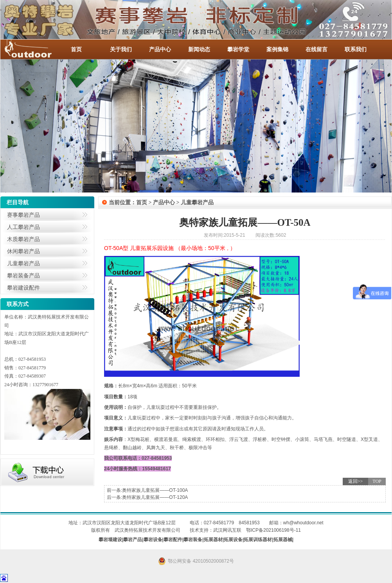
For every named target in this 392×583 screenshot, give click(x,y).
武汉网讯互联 (227, 530)
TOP (377, 481)
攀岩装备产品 (23, 275)
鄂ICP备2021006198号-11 (273, 530)
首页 (76, 49)
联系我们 (356, 49)
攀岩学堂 (238, 49)
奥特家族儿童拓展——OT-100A (155, 490)
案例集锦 (277, 49)
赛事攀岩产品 (23, 215)
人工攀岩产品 (23, 227)
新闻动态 (199, 49)
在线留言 (316, 49)
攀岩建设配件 (23, 288)
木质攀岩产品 (23, 239)
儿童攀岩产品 (23, 263)
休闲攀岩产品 (23, 251)
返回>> (356, 481)
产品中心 (160, 49)
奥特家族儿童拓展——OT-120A (155, 497)
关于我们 (121, 49)
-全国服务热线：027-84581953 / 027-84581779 (36, 49)
